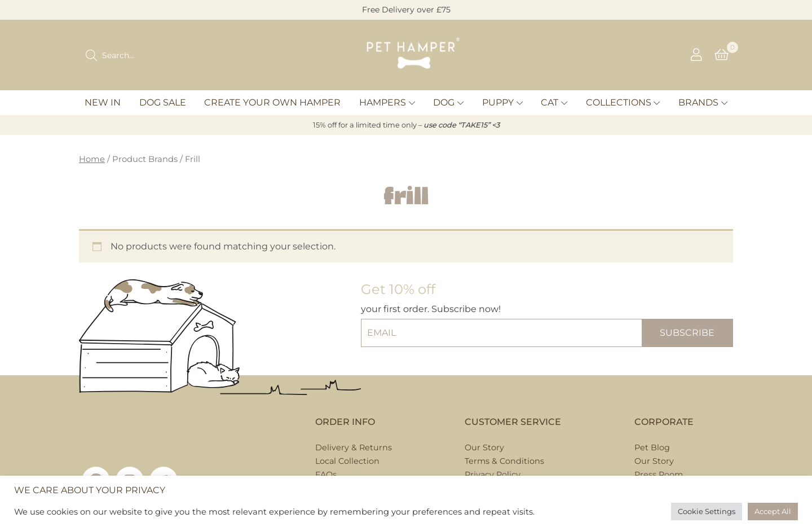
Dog (444, 102)
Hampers (383, 102)
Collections (619, 102)
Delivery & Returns (354, 447)
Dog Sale (163, 102)
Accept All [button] (773, 511)
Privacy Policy (493, 475)
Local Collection (347, 461)
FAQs (326, 475)
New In (103, 102)
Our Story (484, 447)
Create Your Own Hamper (272, 102)
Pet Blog (652, 447)
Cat (550, 102)
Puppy (498, 102)
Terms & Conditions (504, 461)
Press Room (659, 475)
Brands (698, 102)
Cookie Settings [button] (707, 511)
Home (92, 159)
